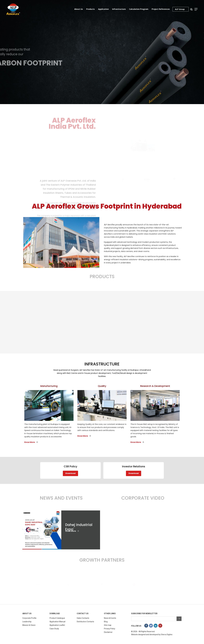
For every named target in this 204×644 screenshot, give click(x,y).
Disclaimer (108, 632)
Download (70, 473)
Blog (106, 622)
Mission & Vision (29, 625)
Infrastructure (119, 9)
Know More (30, 442)
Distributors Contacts (85, 622)
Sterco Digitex (167, 634)
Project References (161, 9)
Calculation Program (139, 9)
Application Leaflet (57, 625)
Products (90, 9)
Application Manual (57, 622)
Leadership (27, 622)
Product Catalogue (57, 618)
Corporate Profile (29, 618)
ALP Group (180, 9)
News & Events (110, 618)
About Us (79, 9)
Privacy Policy (110, 629)
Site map (108, 625)
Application (103, 9)
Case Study (54, 629)
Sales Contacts (83, 618)
